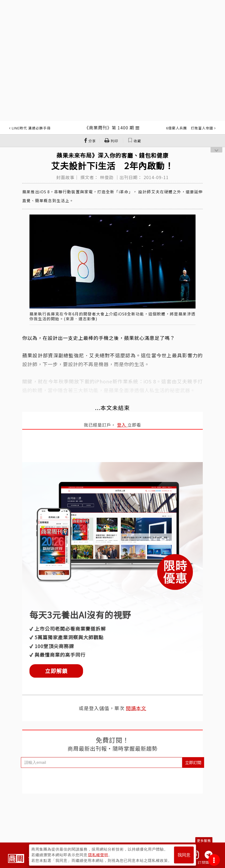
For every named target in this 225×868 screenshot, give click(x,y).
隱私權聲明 (98, 855)
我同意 (184, 855)
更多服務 (204, 840)
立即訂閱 (193, 762)
